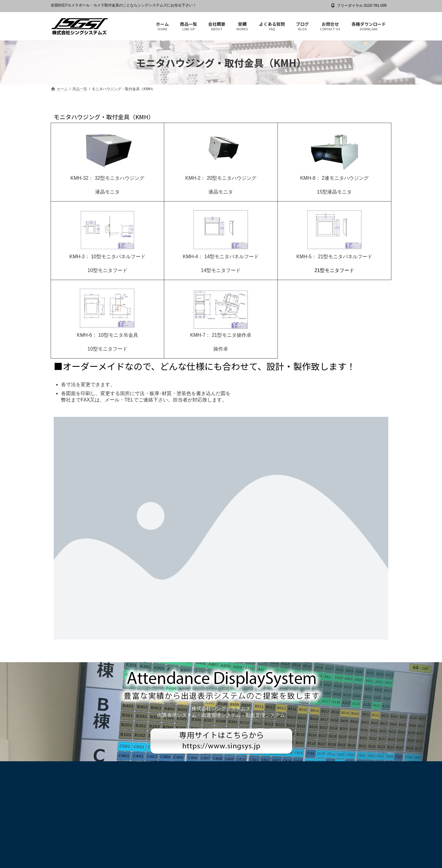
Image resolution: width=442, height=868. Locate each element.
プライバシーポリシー (75, 767)
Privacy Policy (242, 857)
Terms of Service (275, 857)
